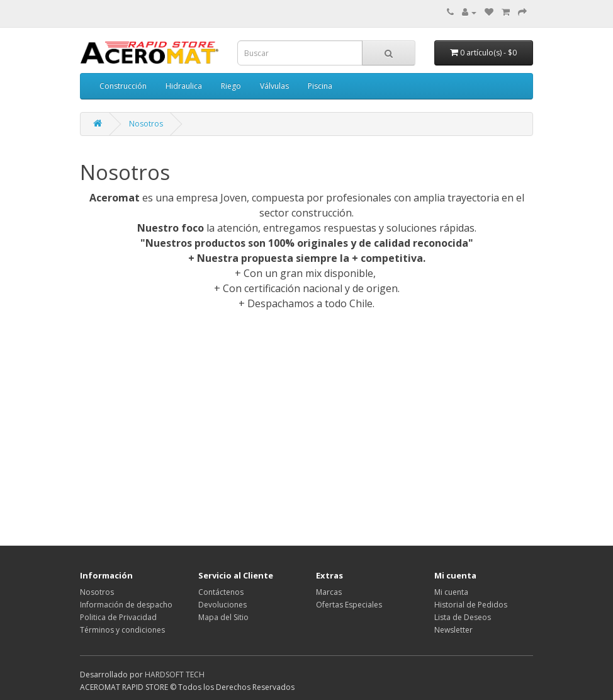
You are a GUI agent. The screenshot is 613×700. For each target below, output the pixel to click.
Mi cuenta (451, 592)
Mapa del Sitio (223, 617)
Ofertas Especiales (349, 605)
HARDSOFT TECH (175, 675)
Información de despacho (126, 605)
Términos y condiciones (122, 630)
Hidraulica (184, 86)
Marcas (329, 592)
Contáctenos (221, 592)
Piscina (320, 86)
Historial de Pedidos (471, 605)
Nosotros (146, 124)
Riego (231, 86)
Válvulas (274, 86)
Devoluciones (222, 605)
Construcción (123, 86)
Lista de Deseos (463, 617)
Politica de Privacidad (118, 617)
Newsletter (453, 630)
